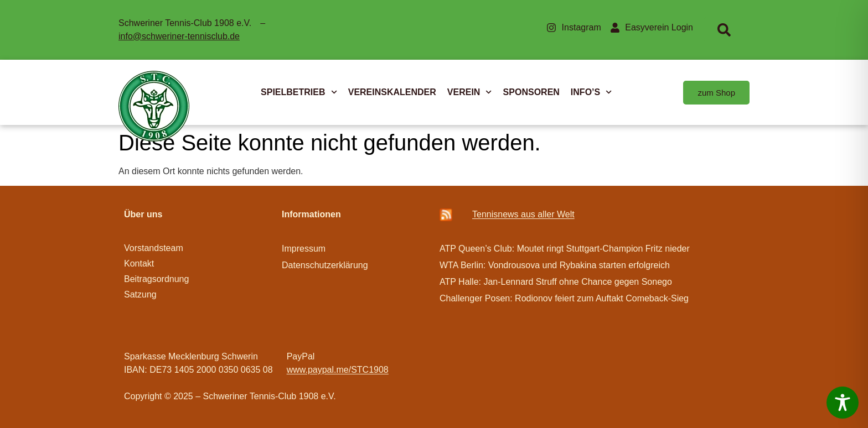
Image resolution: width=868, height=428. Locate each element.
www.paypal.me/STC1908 (338, 370)
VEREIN (470, 92)
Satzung (140, 294)
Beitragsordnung (158, 279)
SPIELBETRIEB (299, 92)
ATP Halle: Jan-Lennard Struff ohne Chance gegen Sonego (556, 282)
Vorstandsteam (154, 248)
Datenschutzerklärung (325, 265)
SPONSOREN (531, 92)
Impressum (304, 249)
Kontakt (139, 263)
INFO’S (591, 92)
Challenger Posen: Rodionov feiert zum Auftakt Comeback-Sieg (564, 298)
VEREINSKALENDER (392, 92)
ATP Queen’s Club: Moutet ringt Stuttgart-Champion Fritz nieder (565, 249)
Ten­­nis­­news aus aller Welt (523, 214)
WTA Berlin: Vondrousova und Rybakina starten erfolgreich (555, 265)
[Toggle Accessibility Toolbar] (843, 403)
